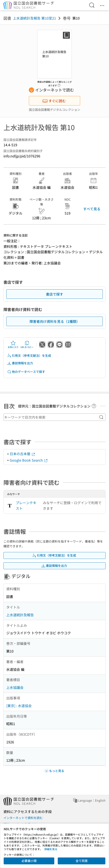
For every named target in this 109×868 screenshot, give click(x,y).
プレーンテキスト (26, 505)
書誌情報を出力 (20, 363)
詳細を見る (51, 849)
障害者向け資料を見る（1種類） (55, 321)
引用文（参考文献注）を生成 (29, 356)
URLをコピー (27, 345)
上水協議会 (15, 687)
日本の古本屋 (23, 454)
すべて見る (92, 209)
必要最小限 (29, 861)
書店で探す (54, 294)
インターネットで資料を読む (23, 818)
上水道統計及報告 (20, 615)
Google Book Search (29, 460)
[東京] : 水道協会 (19, 706)
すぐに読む (54, 101)
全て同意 (82, 861)
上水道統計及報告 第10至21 (34, 18)
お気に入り (13, 345)
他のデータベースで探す (26, 372)
